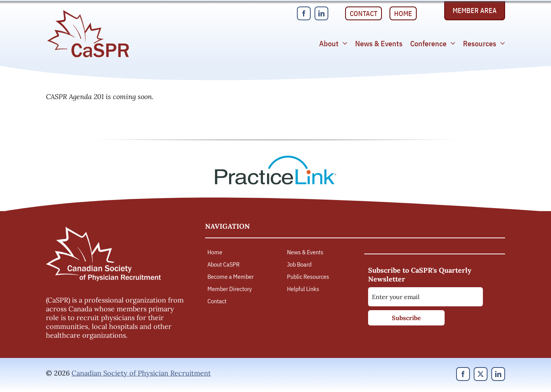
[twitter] (481, 374)
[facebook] (304, 13)
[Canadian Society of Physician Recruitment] (88, 12)
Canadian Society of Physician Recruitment (141, 373)
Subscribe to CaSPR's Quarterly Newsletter (420, 275)
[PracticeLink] (275, 158)
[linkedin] (321, 13)
